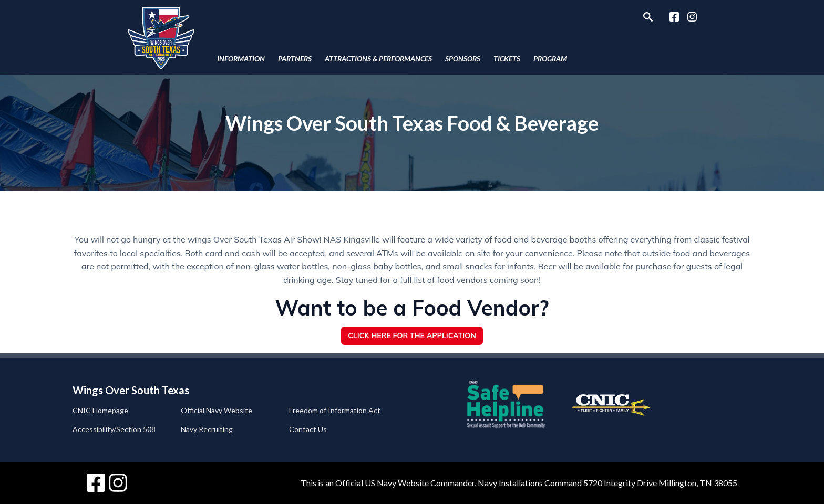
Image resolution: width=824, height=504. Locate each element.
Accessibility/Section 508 (114, 429)
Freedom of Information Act (335, 410)
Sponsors (463, 59)
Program (550, 59)
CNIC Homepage (100, 410)
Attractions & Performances (378, 59)
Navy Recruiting (207, 429)
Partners (295, 59)
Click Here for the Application (412, 335)
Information (241, 59)
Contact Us (308, 429)
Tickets (507, 59)
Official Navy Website (217, 410)
